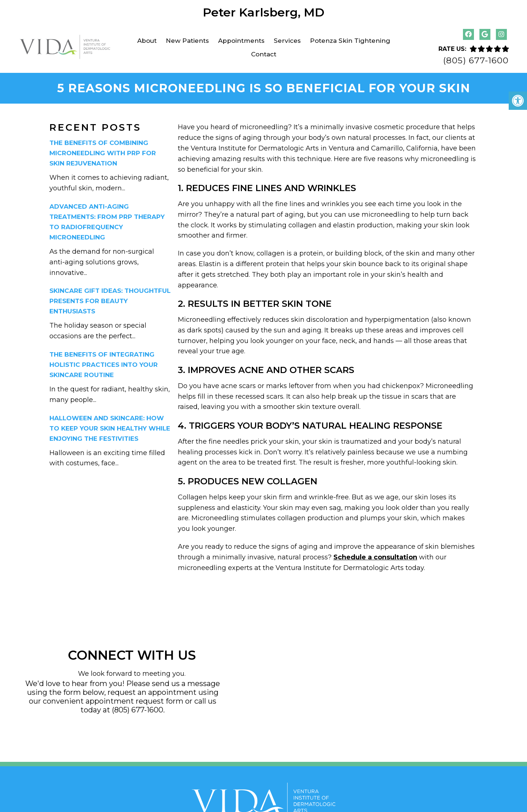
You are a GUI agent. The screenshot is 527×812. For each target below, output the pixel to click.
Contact (264, 54)
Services (287, 41)
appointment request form (134, 698)
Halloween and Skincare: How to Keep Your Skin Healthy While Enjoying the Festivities (110, 425)
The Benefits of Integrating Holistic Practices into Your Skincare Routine (104, 362)
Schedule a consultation (375, 554)
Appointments (241, 41)
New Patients (187, 41)
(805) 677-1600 (476, 61)
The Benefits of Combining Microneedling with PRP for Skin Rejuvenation (103, 150)
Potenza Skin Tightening (350, 41)
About (147, 41)
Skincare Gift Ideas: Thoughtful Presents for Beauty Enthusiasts (110, 298)
